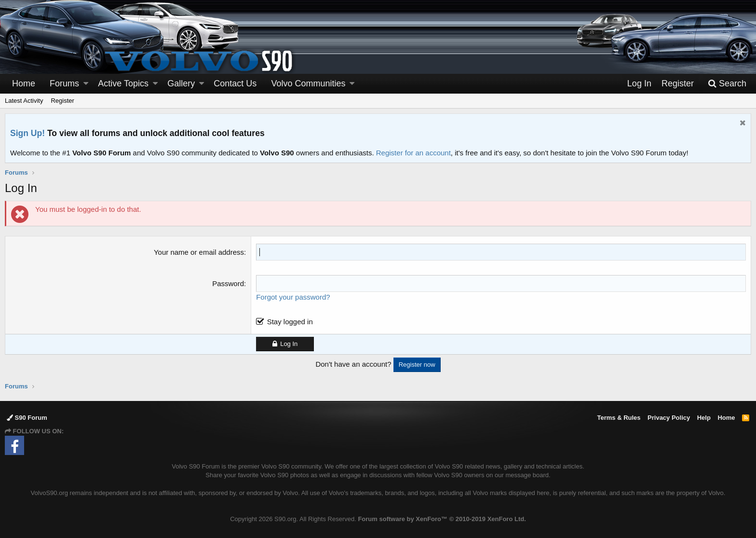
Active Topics (123, 83)
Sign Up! (27, 133)
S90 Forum (27, 418)
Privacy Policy (669, 418)
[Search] (727, 84)
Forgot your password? (293, 297)
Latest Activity (24, 101)
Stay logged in (290, 322)
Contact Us (235, 83)
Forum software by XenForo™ (442, 519)
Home (24, 83)
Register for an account (413, 153)
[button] (86, 84)
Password (228, 283)
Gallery (181, 83)
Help (704, 418)
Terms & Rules (619, 418)
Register (62, 101)
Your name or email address (199, 252)
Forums (64, 83)
